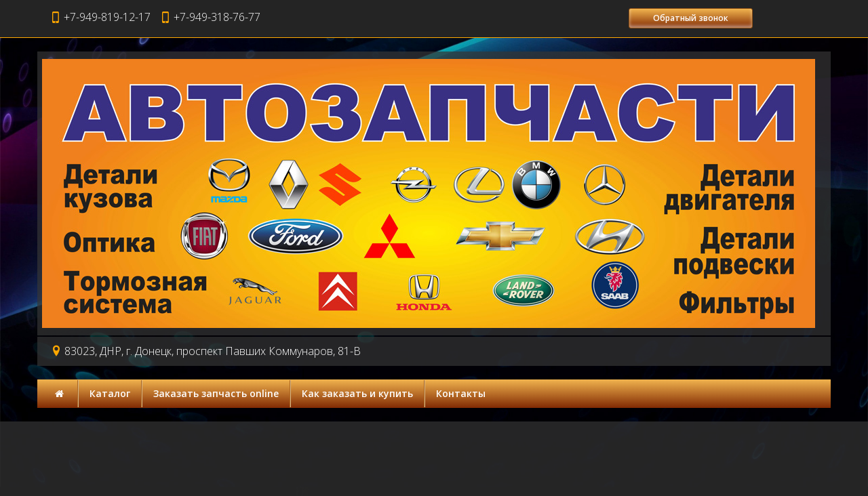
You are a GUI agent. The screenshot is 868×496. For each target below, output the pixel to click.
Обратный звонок (691, 18)
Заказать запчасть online (216, 393)
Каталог (110, 393)
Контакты (461, 393)
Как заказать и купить (357, 393)
